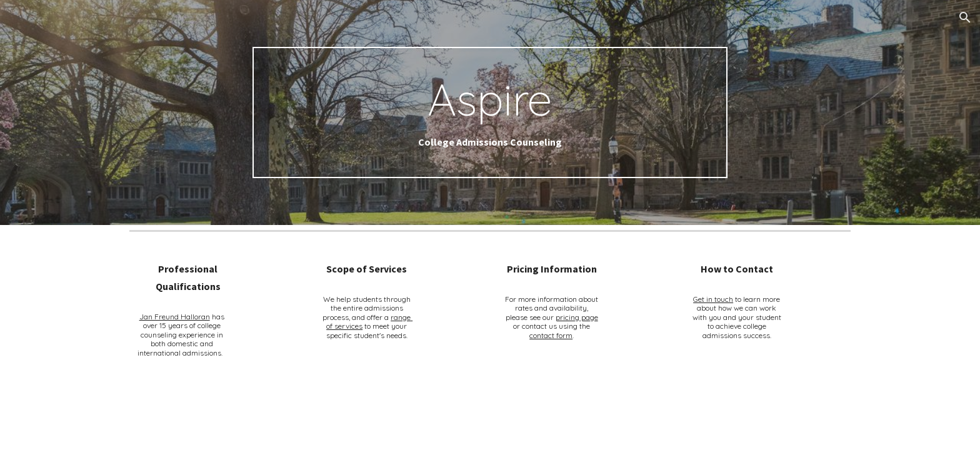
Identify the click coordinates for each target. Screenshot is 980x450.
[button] (965, 17)
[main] (490, 113)
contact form (551, 335)
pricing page (577, 317)
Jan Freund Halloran (175, 317)
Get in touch (713, 299)
